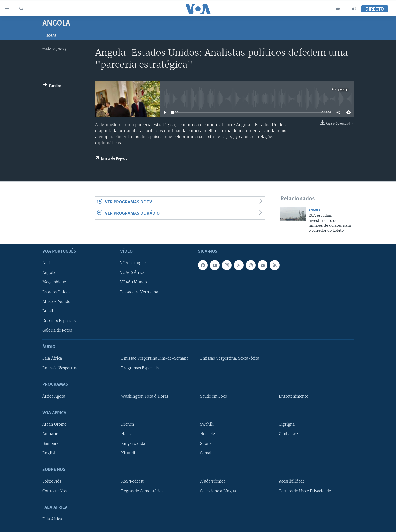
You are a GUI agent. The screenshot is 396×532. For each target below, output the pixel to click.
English (49, 453)
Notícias (50, 263)
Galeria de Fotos (57, 330)
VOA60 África (132, 273)
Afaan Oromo (55, 424)
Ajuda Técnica (213, 481)
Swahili (207, 424)
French (128, 424)
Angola (315, 211)
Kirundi (128, 453)
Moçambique (54, 282)
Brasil (48, 311)
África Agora (54, 396)
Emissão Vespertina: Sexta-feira (230, 358)
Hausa (127, 434)
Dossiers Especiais (59, 321)
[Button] (52, 86)
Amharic (50, 434)
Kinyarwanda (133, 444)
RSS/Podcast (132, 481)
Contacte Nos (55, 491)
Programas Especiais (140, 368)
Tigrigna (287, 424)
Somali (206, 453)
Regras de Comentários (142, 491)
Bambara (51, 444)
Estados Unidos (56, 292)
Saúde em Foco (214, 396)
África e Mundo (56, 302)
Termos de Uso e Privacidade (305, 491)
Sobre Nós (52, 481)
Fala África (52, 358)
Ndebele (207, 434)
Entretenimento (294, 396)
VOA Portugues (134, 263)
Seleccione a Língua (218, 491)
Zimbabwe (288, 434)
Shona (206, 444)
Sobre (51, 36)
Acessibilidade (292, 481)
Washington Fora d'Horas (145, 396)
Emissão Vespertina (60, 368)
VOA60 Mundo (134, 282)
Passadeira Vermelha (139, 292)
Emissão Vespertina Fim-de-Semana (155, 358)
